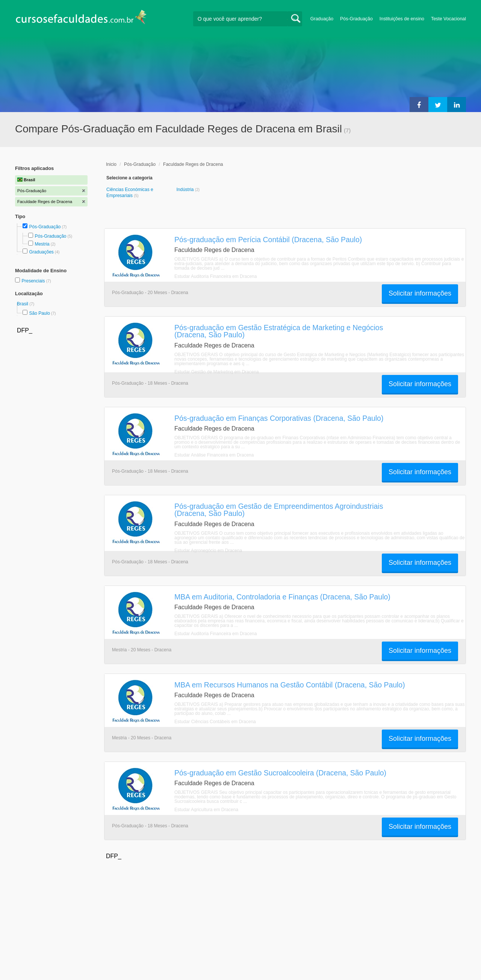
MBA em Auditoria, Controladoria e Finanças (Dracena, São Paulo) (282, 597)
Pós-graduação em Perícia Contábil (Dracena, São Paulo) (268, 240)
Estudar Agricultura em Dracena (206, 810)
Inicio (111, 164)
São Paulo (39, 313)
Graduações (41, 252)
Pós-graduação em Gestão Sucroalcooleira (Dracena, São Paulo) (280, 773)
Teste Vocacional (448, 19)
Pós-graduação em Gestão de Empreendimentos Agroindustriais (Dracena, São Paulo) (279, 510)
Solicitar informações (420, 293)
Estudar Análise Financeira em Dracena (214, 455)
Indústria (185, 190)
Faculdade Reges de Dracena (193, 164)
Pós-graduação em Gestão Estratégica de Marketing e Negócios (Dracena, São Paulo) (279, 331)
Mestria (42, 244)
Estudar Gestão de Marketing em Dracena (217, 372)
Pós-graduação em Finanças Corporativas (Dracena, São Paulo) (279, 418)
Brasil (23, 304)
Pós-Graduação (356, 19)
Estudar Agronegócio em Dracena (208, 551)
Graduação (322, 19)
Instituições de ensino (402, 19)
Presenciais (34, 281)
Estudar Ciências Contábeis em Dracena (215, 722)
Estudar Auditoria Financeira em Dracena (216, 276)
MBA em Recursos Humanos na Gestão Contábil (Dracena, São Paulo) (290, 685)
